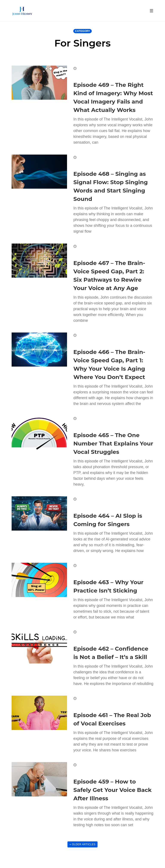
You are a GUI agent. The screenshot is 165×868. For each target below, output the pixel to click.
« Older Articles (83, 844)
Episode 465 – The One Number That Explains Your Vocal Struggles (113, 444)
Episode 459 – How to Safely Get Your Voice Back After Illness (113, 790)
